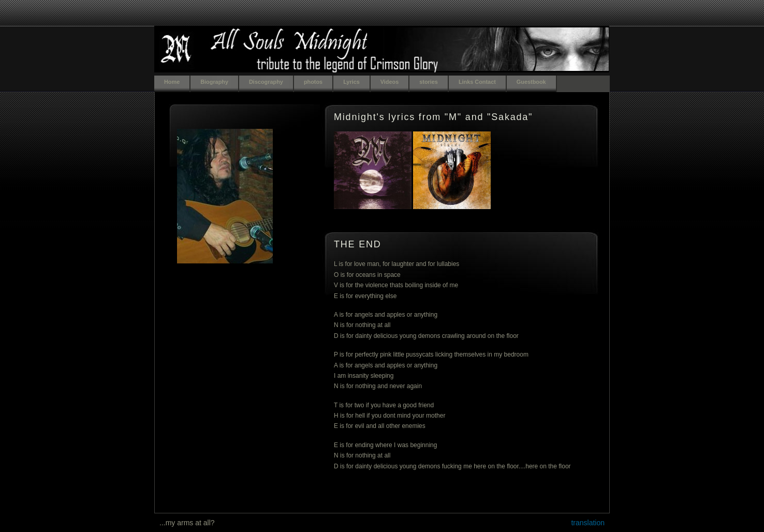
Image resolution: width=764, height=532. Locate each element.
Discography (266, 82)
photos (313, 82)
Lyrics (351, 82)
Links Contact (477, 82)
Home (172, 82)
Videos (390, 82)
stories (429, 82)
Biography (214, 82)
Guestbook (531, 82)
